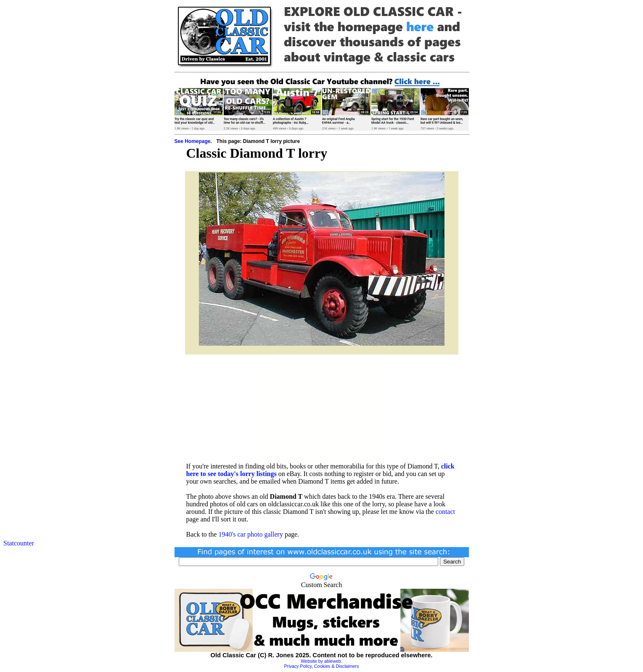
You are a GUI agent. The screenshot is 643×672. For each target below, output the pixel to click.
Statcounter (19, 543)
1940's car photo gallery (251, 534)
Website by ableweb (321, 661)
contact (445, 512)
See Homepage (193, 141)
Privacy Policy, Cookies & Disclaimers (321, 666)
